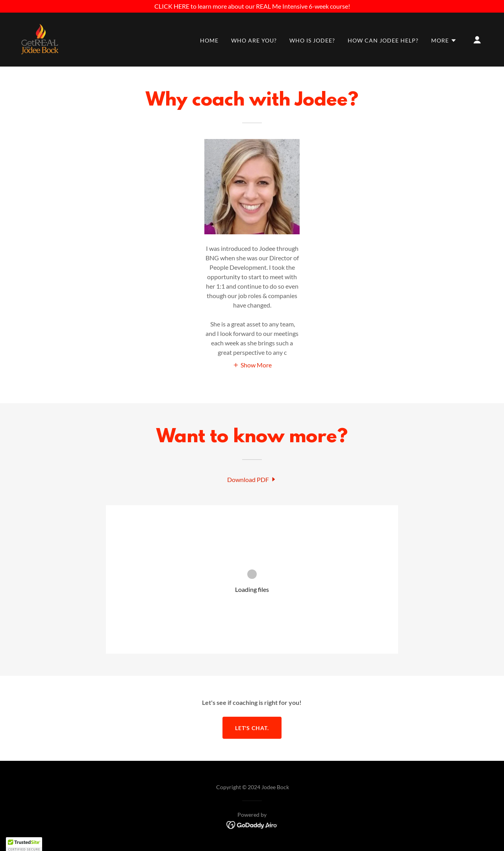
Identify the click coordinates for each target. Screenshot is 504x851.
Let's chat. (252, 728)
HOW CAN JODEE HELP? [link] (383, 40)
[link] (40, 39)
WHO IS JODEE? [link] (312, 40)
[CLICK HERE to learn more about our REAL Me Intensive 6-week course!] (252, 6)
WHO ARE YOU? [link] (254, 40)
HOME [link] (209, 40)
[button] (444, 41)
